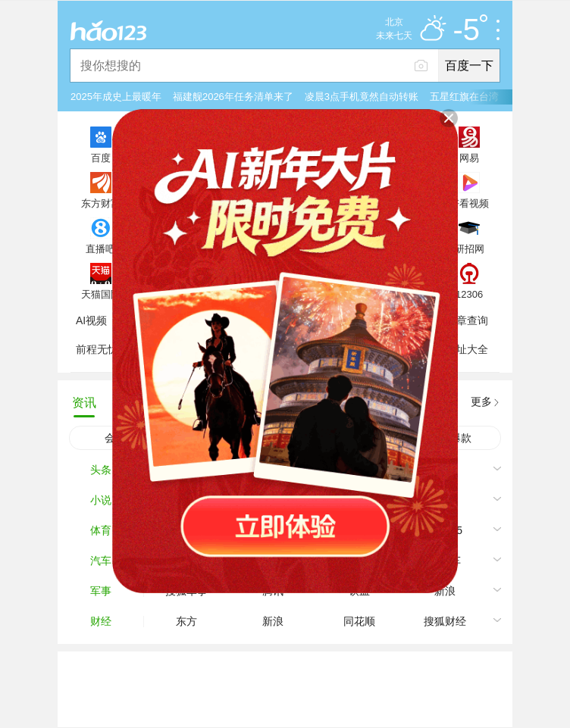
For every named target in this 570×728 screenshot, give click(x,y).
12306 (469, 294)
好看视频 (469, 203)
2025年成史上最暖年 (116, 97)
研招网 (470, 248)
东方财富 (101, 203)
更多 (481, 401)
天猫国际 (101, 294)
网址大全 (467, 349)
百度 (101, 158)
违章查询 (467, 320)
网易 (469, 158)
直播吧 (100, 248)
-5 (470, 30)
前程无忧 (97, 349)
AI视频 (91, 320)
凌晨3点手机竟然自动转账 (362, 97)
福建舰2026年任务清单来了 (233, 97)
